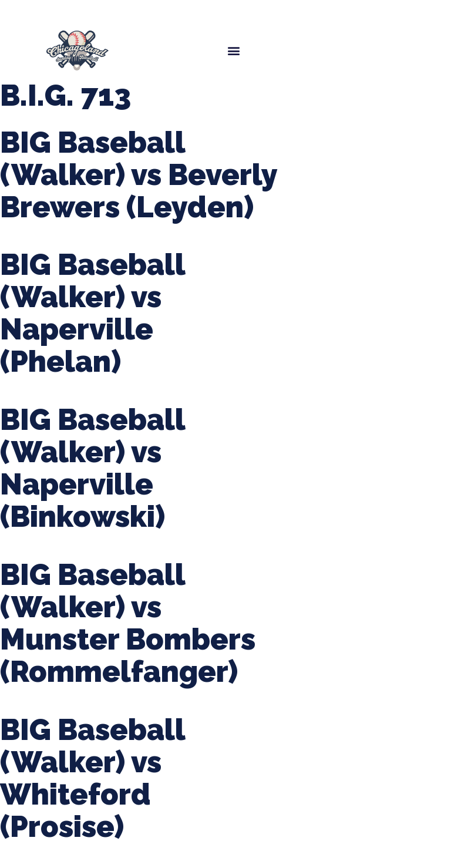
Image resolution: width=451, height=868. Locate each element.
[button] (233, 50)
